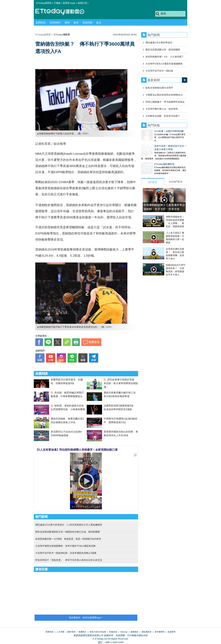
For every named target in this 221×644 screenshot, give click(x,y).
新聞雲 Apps (69, 3)
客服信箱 (113, 632)
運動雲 (62, 12)
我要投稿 (50, 632)
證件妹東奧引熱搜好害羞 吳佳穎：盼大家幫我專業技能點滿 (121, 383)
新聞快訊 (41, 23)
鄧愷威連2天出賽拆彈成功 (159, 43)
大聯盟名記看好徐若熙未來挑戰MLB (164, 95)
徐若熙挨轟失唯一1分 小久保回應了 (165, 57)
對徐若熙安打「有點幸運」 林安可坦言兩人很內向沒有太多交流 (69, 560)
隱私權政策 (146, 632)
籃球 (76, 23)
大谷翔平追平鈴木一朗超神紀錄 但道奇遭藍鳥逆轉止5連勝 (66, 553)
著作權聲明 (160, 632)
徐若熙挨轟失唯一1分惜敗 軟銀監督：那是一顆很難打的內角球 (68, 539)
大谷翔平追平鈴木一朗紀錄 (159, 71)
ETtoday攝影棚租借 (151, 161)
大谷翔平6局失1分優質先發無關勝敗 (164, 64)
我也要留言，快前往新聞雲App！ (86, 618)
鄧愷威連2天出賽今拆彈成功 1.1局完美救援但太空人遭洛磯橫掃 (69, 525)
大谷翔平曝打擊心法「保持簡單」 (163, 109)
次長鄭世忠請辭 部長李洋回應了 (163, 116)
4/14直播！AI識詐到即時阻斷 (156, 131)
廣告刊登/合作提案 (98, 632)
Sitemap (124, 632)
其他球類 (87, 23)
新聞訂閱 (82, 3)
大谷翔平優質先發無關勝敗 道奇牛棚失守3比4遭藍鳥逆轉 (65, 546)
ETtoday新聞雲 (44, 3)
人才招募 (60, 632)
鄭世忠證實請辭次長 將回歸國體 (163, 50)
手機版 (57, 3)
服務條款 (134, 632)
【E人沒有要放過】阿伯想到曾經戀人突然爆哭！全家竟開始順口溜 (76, 450)
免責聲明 (171, 632)
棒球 (67, 23)
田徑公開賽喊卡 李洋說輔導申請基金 (165, 102)
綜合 (99, 23)
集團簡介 (83, 632)
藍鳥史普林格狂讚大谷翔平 (159, 88)
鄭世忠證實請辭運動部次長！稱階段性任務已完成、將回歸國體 (68, 532)
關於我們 (72, 632)
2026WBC (55, 23)
